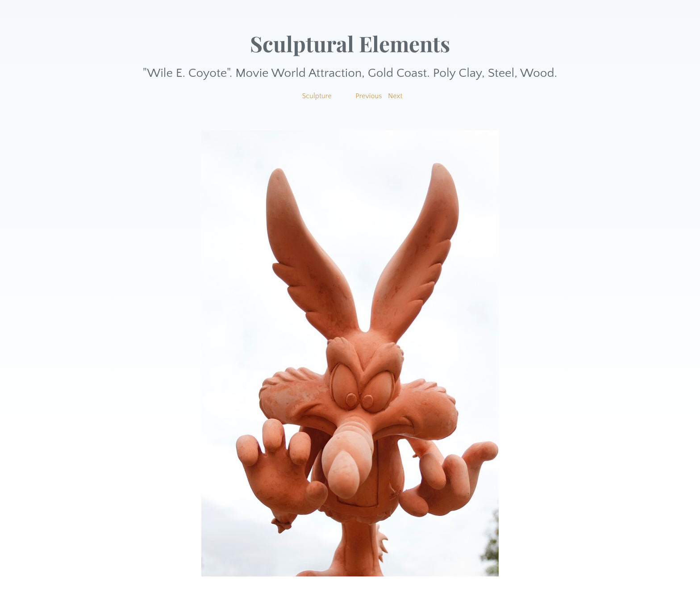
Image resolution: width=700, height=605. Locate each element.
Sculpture (317, 96)
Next (395, 96)
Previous (369, 96)
